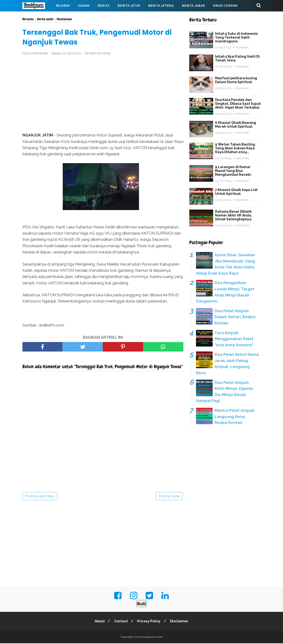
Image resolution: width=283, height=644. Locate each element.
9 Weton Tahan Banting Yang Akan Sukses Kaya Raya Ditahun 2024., (235, 148)
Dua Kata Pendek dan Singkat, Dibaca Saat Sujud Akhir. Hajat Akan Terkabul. (238, 104)
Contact (121, 622)
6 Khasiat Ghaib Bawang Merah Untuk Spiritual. (236, 125)
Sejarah (63, 6)
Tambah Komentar (98, 54)
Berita (104, 6)
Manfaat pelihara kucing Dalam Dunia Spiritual (236, 80)
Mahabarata (37, 17)
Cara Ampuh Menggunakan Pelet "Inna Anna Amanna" (234, 339)
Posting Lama (169, 497)
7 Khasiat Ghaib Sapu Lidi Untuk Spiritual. (236, 192)
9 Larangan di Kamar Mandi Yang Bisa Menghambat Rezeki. (233, 171)
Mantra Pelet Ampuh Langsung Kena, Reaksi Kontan (234, 417)
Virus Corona (225, 6)
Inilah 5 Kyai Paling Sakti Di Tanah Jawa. (237, 58)
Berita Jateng (161, 6)
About (98, 622)
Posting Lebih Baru (40, 497)
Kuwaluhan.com (152, 638)
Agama (84, 6)
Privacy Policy (149, 622)
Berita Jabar (193, 6)
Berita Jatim (129, 6)
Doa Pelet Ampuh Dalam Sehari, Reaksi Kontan (235, 317)
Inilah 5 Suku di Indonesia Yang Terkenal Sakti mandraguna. (236, 37)
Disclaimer (180, 622)
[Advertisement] (103, 95)
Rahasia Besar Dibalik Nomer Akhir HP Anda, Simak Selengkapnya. (234, 215)
